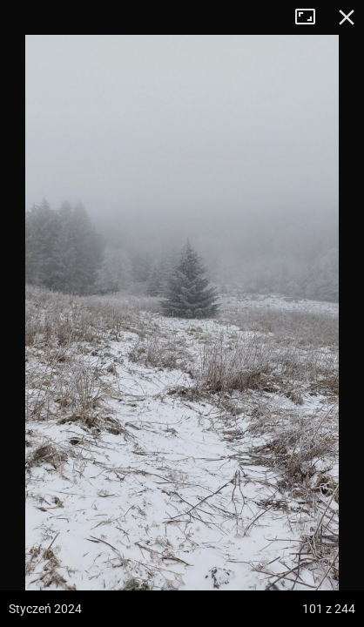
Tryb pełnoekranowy (312, 17)
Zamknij (347, 17)
